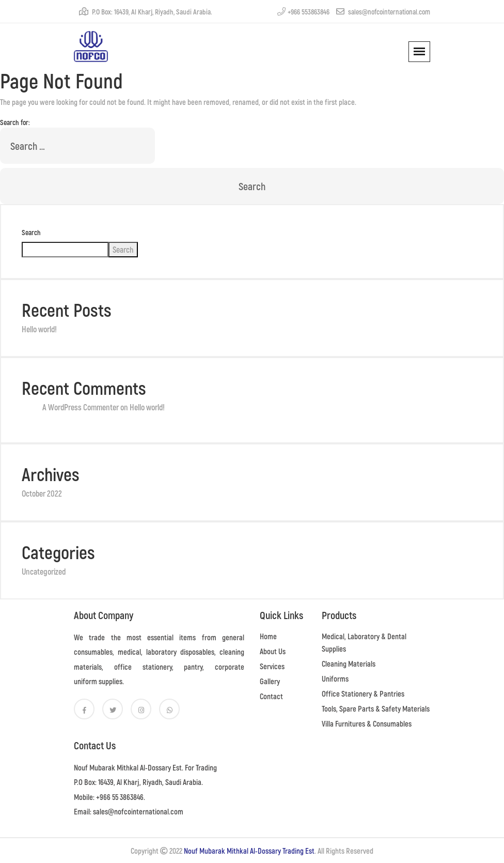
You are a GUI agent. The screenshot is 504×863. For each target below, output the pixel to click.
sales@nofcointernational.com (383, 12)
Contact (271, 696)
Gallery (270, 681)
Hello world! (39, 329)
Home (268, 636)
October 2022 (42, 493)
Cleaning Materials (349, 664)
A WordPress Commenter (81, 407)
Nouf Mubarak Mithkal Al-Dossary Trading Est (249, 851)
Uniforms (335, 679)
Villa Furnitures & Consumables (367, 723)
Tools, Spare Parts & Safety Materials (376, 708)
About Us (273, 651)
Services (272, 666)
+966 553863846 (303, 12)
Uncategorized (44, 571)
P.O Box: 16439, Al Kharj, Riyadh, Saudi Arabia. (146, 12)
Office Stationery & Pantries (363, 694)
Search (31, 232)
